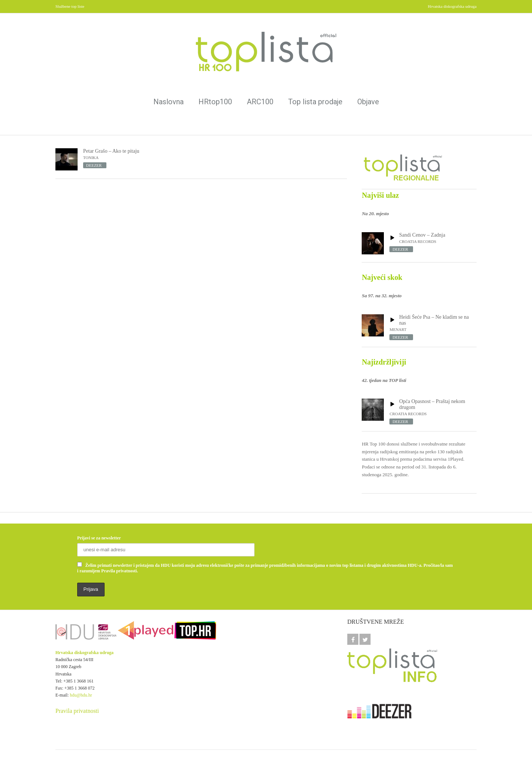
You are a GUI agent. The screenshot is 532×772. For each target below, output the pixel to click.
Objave (368, 102)
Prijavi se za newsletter (99, 538)
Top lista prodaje (315, 102)
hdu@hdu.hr (81, 695)
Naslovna (168, 102)
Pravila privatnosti (77, 711)
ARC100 (260, 102)
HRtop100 (215, 102)
